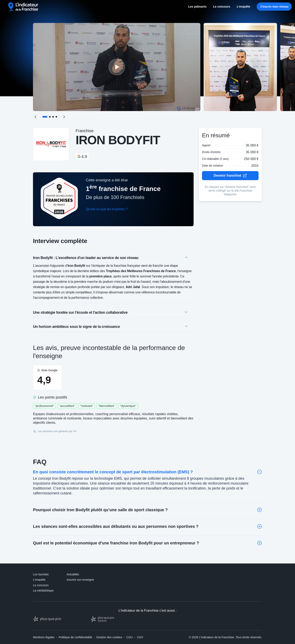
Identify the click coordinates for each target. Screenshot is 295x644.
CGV (140, 637)
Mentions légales (44, 637)
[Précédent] (35, 117)
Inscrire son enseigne (80, 580)
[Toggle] (260, 472)
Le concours (222, 7)
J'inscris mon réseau (274, 7)
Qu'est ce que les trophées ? (107, 209)
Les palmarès (197, 7)
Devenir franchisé (230, 176)
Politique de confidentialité (75, 637)
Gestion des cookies (109, 637)
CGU (130, 637)
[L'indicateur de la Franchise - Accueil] (24, 7)
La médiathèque (43, 591)
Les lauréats (41, 574)
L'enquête (244, 7)
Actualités (73, 574)
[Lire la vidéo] (117, 67)
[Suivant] (64, 117)
